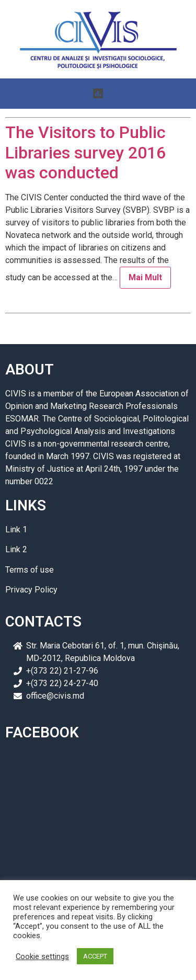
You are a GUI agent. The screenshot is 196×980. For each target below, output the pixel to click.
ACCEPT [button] (95, 956)
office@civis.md (55, 696)
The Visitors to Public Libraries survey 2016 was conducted (85, 152)
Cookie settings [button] (42, 956)
